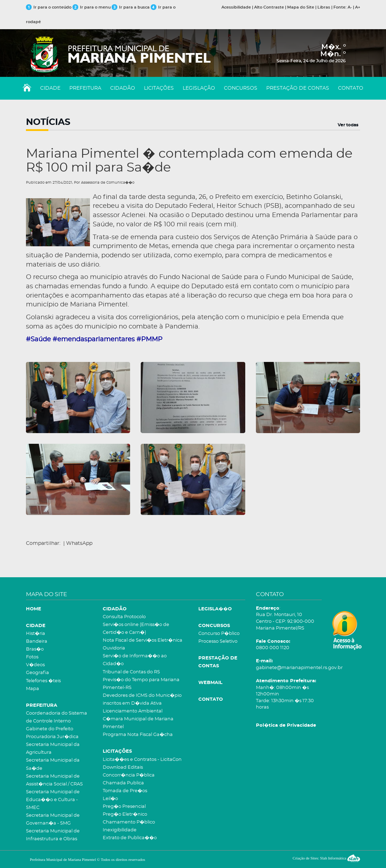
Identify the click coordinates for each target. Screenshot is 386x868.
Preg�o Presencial (124, 807)
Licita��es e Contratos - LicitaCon (142, 760)
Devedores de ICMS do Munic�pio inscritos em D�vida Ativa (142, 699)
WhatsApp (79, 543)
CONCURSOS (241, 88)
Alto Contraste (269, 7)
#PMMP (149, 340)
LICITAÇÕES (159, 88)
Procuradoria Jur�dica (52, 737)
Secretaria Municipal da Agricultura (53, 749)
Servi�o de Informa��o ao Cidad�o (135, 660)
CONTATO (351, 88)
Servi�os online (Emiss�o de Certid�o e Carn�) (136, 629)
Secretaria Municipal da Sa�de (53, 764)
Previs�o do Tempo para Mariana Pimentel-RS (141, 684)
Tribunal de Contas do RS (131, 672)
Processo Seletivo (218, 641)
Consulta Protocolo (124, 617)
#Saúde (38, 340)
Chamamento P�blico (129, 822)
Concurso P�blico (219, 634)
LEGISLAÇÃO (199, 88)
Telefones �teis (43, 681)
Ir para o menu (92, 7)
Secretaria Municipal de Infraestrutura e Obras (53, 835)
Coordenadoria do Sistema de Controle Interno (57, 717)
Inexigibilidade (120, 830)
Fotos (32, 657)
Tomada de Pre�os (125, 791)
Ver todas (348, 125)
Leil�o (110, 799)
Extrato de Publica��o (130, 838)
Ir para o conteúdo (49, 7)
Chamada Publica (123, 783)
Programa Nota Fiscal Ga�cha (138, 735)
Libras (324, 7)
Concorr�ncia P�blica (129, 775)
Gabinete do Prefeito (50, 729)
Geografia (37, 673)
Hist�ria (36, 634)
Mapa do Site (301, 7)
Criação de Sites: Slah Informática (326, 858)
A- (350, 7)
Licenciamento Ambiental (133, 711)
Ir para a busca (131, 7)
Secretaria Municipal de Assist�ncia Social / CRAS (54, 780)
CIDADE (50, 88)
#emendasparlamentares (94, 340)
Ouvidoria (114, 648)
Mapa (33, 689)
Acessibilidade (236, 7)
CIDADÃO (123, 88)
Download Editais (123, 767)
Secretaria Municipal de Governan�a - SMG (53, 819)
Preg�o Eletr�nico (125, 814)
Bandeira (37, 641)
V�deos (35, 665)
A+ (358, 7)
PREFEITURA (85, 88)
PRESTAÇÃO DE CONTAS (298, 88)
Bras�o (35, 649)
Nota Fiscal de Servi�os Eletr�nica (143, 640)
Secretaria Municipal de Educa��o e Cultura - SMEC (53, 800)
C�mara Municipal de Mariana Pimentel (138, 723)
